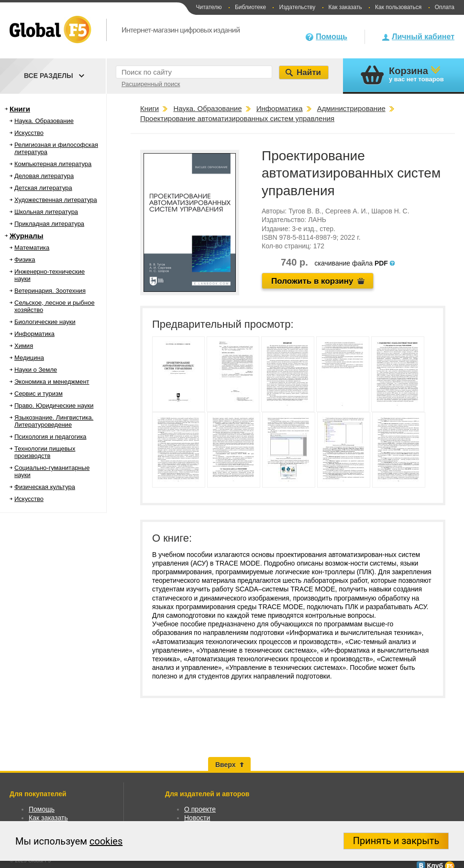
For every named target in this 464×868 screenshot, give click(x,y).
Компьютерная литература (53, 164)
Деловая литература (44, 176)
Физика (25, 260)
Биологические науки (45, 322)
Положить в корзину (312, 281)
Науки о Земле (36, 370)
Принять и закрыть (396, 841)
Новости (197, 818)
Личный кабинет (423, 37)
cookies (106, 841)
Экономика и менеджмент (52, 382)
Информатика (34, 334)
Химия (24, 346)
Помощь (331, 37)
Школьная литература (46, 212)
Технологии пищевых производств (45, 452)
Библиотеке (250, 7)
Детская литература (43, 188)
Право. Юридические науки (54, 406)
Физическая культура (45, 487)
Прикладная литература (49, 224)
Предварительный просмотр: (223, 324)
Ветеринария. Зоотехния (50, 291)
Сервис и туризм (39, 394)
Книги (20, 109)
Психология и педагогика (50, 437)
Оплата (445, 7)
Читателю (209, 7)
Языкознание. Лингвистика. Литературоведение (54, 421)
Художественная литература (56, 200)
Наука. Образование (44, 121)
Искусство (29, 133)
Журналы (27, 236)
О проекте (200, 809)
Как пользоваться (398, 7)
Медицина (29, 358)
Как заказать (345, 7)
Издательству (297, 7)
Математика (32, 248)
